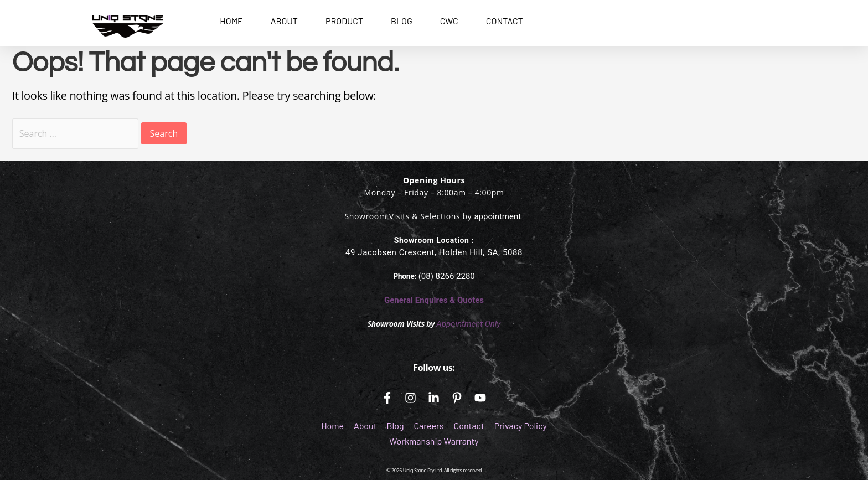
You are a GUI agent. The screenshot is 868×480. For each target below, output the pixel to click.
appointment (497, 216)
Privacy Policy (521, 425)
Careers (428, 425)
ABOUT (284, 21)
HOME (231, 21)
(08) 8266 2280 (446, 276)
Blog (395, 425)
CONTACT (505, 21)
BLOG (402, 21)
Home (332, 425)
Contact (469, 425)
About (365, 425)
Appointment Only (468, 324)
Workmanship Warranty (434, 441)
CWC (449, 21)
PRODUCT (344, 21)
